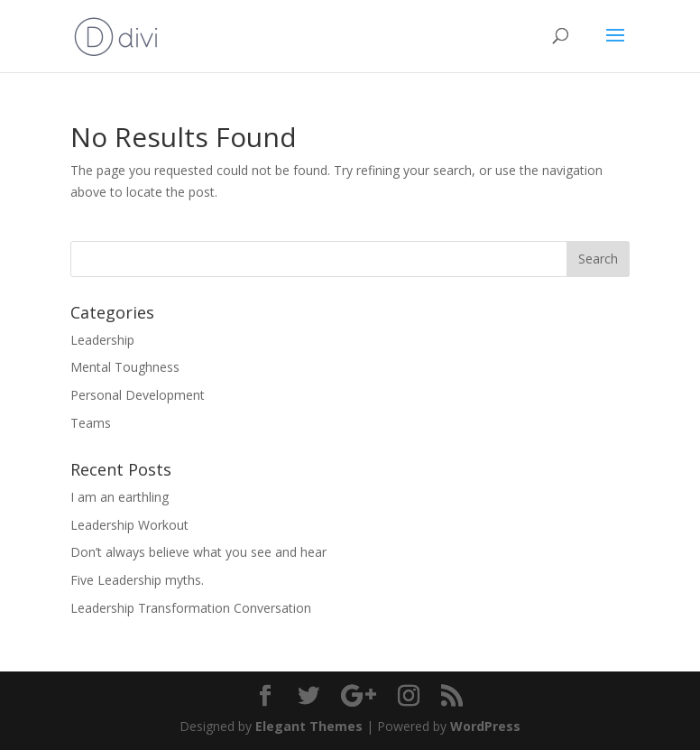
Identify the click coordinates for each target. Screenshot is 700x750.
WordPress (485, 726)
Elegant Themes (309, 726)
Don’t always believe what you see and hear (198, 552)
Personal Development (138, 395)
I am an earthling (120, 497)
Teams (91, 423)
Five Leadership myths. (137, 580)
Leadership (102, 340)
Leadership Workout (129, 525)
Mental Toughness (125, 367)
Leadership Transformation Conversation (191, 608)
